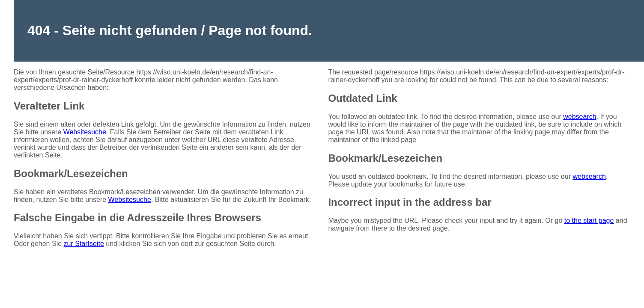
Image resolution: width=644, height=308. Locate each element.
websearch (580, 117)
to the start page (589, 221)
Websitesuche (85, 132)
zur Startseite (84, 244)
